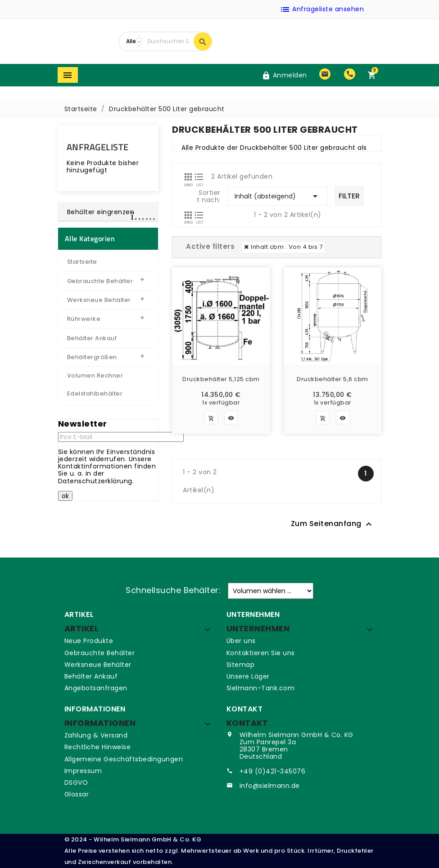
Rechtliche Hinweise (98, 747)
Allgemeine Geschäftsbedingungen (124, 759)
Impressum (83, 771)
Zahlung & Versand (96, 735)
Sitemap (241, 665)
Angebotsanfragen (96, 688)
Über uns (241, 641)
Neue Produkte (89, 641)
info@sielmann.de (270, 786)
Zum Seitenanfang (333, 524)
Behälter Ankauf (91, 676)
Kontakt (247, 723)
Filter (349, 196)
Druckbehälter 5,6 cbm (333, 380)
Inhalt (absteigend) (278, 196)
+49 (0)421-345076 (273, 771)
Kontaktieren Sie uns (261, 653)
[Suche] (168, 41)
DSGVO (76, 783)
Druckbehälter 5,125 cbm (221, 380)
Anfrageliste (98, 147)
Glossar (77, 794)
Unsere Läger (248, 676)
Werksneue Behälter (98, 665)
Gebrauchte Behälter (100, 653)
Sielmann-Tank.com (261, 688)
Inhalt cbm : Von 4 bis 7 (287, 247)
